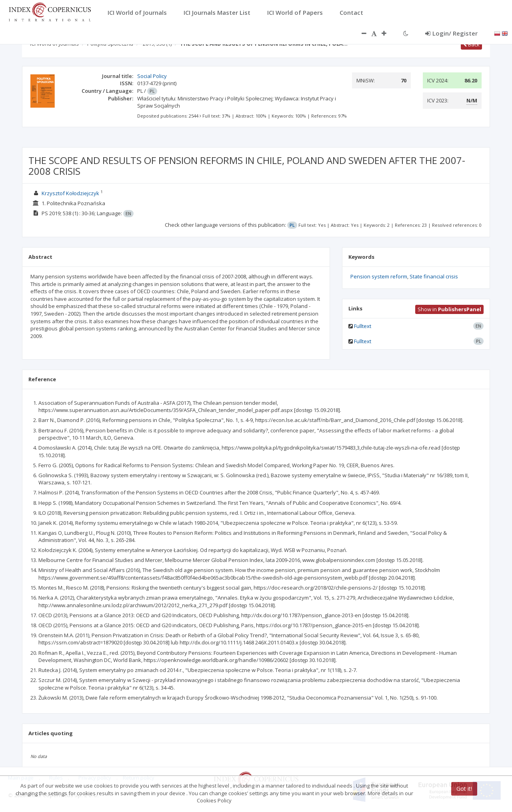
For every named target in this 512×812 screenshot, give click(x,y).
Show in (449, 309)
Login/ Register (451, 33)
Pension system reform (379, 276)
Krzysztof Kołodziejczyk (70, 193)
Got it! (464, 789)
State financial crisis (434, 276)
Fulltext (363, 326)
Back (471, 44)
